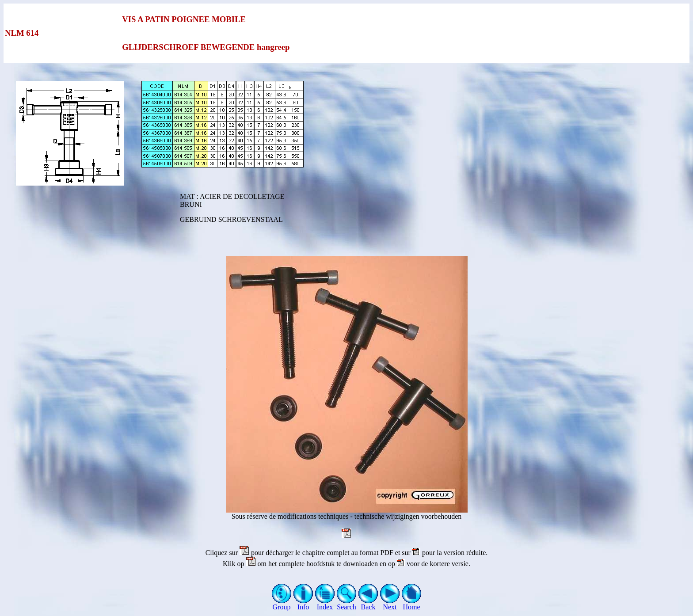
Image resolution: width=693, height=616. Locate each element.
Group (282, 604)
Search (347, 604)
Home (412, 604)
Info (303, 604)
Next (390, 604)
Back (368, 604)
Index (325, 604)
